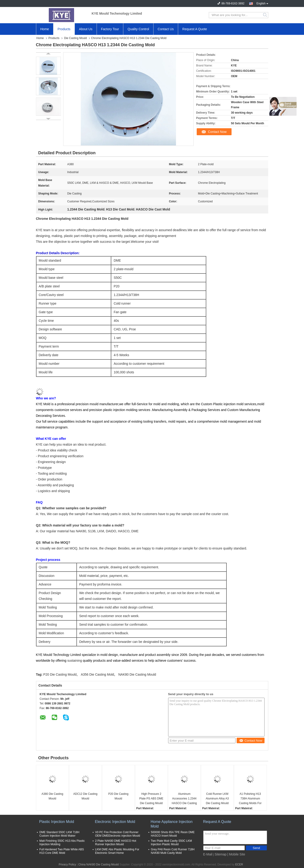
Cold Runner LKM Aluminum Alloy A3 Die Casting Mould (217, 799)
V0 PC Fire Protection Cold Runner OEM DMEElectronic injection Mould (118, 834)
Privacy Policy (67, 865)
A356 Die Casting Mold (97, 674)
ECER (239, 865)
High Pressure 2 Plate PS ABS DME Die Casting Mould (151, 799)
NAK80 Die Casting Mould (137, 674)
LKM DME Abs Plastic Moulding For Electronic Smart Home (117, 851)
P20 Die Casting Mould (60, 674)
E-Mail (208, 854)
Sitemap (221, 854)
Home (45, 29)
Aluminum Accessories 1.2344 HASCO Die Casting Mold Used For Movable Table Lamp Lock (184, 799)
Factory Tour (110, 29)
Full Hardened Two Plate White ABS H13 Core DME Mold (62, 851)
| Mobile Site (236, 854)
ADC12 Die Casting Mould (85, 796)
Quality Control (138, 29)
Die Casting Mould (75, 38)
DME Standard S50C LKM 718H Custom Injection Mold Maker (59, 834)
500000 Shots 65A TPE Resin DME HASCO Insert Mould (173, 834)
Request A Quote (195, 29)
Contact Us (166, 29)
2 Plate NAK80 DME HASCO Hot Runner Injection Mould (116, 843)
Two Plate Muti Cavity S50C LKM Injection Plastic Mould (172, 843)
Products (64, 29)
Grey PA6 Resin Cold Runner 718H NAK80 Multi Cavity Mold (173, 851)
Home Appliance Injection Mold (172, 824)
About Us (86, 29)
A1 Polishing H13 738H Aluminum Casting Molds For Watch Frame (250, 799)
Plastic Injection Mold (57, 822)
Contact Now (217, 132)
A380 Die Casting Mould (52, 796)
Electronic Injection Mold (115, 822)
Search (265, 15)
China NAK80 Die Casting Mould (98, 865)
